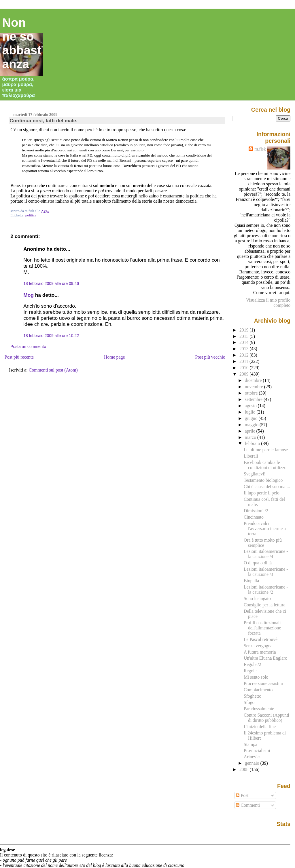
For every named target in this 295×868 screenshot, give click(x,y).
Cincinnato (254, 517)
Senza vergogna (258, 646)
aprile (251, 431)
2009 (245, 374)
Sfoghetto (253, 696)
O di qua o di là (258, 563)
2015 (245, 336)
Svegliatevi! (255, 474)
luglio (251, 412)
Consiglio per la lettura (265, 605)
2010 (245, 368)
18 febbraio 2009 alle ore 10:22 (51, 336)
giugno (252, 418)
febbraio (253, 443)
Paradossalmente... (261, 709)
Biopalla (251, 581)
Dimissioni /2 (256, 511)
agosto (251, 406)
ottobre (252, 393)
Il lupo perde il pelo (262, 493)
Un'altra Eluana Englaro (265, 658)
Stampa (250, 744)
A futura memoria (260, 652)
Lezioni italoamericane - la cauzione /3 (266, 572)
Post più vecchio (210, 357)
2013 (245, 349)
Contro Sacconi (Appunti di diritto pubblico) (266, 718)
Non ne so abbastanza (22, 43)
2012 (245, 355)
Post (242, 795)
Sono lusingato (257, 598)
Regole (250, 671)
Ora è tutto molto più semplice (263, 543)
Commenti (248, 805)
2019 (245, 330)
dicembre (254, 380)
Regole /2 (253, 664)
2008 (245, 769)
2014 (245, 342)
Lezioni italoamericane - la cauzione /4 (266, 554)
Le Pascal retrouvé (261, 639)
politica (31, 215)
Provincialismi (257, 750)
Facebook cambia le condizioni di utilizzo (265, 465)
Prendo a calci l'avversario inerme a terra (265, 529)
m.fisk (260, 149)
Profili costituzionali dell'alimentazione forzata (262, 628)
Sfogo (249, 702)
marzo (251, 437)
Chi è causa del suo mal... (267, 487)
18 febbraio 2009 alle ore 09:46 (51, 283)
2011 (244, 361)
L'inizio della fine (260, 727)
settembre (254, 399)
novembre (255, 387)
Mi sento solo (256, 677)
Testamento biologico (263, 480)
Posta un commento (28, 347)
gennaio (253, 763)
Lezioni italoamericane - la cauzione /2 (266, 590)
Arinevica (253, 757)
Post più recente (19, 357)
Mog (29, 295)
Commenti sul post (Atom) (53, 370)
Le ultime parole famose (266, 450)
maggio (252, 425)
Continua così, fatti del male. (44, 121)
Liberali (251, 456)
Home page (115, 357)
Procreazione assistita (263, 683)
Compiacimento (258, 690)
